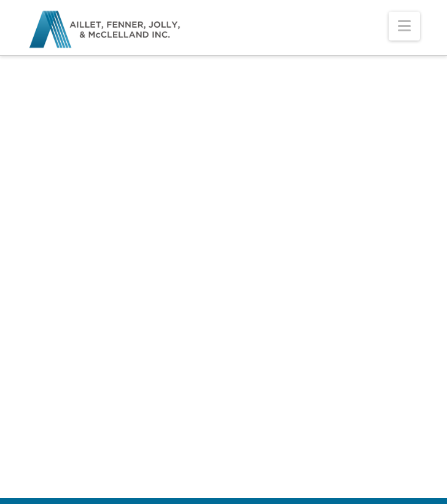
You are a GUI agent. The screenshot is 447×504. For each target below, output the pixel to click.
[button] (404, 26)
